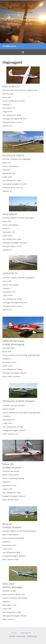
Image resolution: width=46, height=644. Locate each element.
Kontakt (12, 636)
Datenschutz (32, 636)
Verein (14, 633)
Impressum (21, 636)
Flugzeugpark (26, 633)
